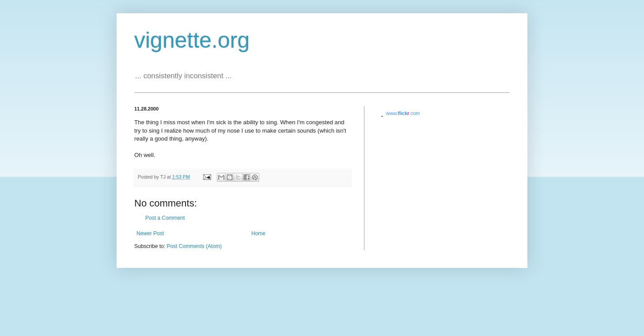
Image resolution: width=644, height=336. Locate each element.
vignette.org (192, 40)
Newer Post (150, 233)
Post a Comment (165, 218)
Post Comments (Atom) (194, 246)
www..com (403, 113)
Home (258, 233)
